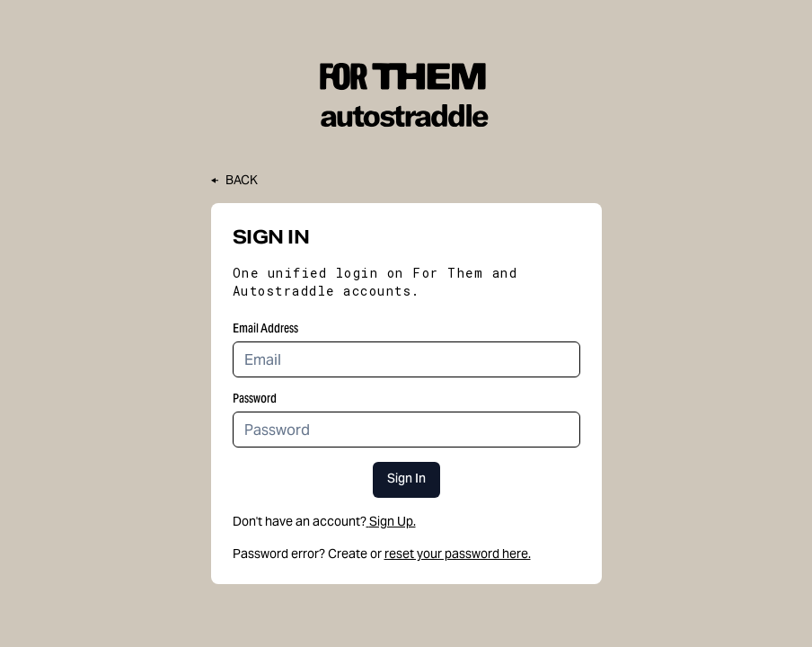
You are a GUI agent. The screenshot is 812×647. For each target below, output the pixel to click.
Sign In (406, 480)
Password (255, 398)
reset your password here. (458, 554)
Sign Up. (391, 521)
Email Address (265, 328)
